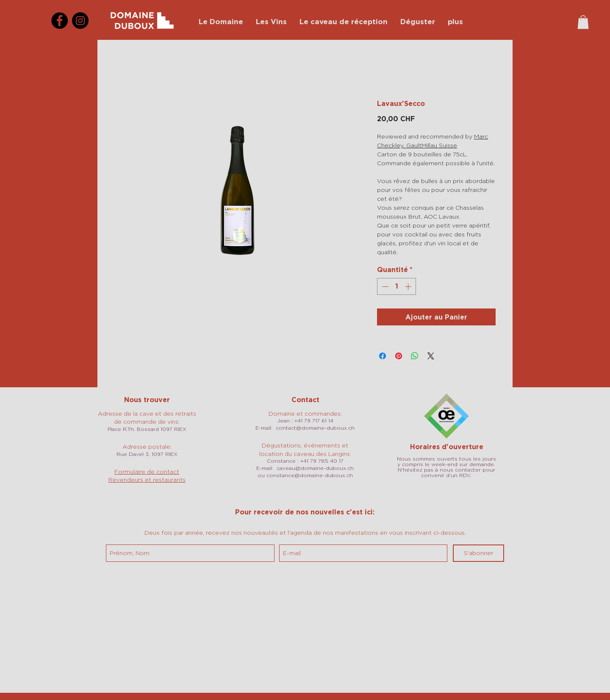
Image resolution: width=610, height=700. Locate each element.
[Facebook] (60, 21)
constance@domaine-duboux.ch (310, 475)
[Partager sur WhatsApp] (415, 356)
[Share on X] (431, 356)
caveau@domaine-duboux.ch (315, 468)
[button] (583, 22)
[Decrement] (384, 286)
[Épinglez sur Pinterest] (399, 356)
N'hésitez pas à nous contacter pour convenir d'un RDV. (446, 472)
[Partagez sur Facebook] (383, 356)
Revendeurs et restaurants (147, 479)
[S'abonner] (478, 553)
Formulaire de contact (147, 471)
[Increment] (409, 286)
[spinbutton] (396, 286)
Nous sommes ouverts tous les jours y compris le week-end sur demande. (446, 461)
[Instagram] (80, 21)
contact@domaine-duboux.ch (315, 428)
